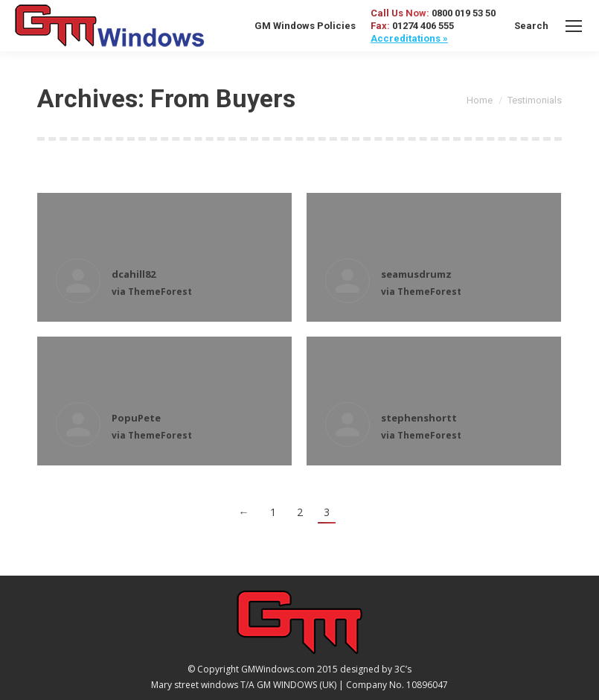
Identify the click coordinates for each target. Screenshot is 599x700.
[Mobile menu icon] (574, 26)
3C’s (403, 669)
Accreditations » (409, 38)
